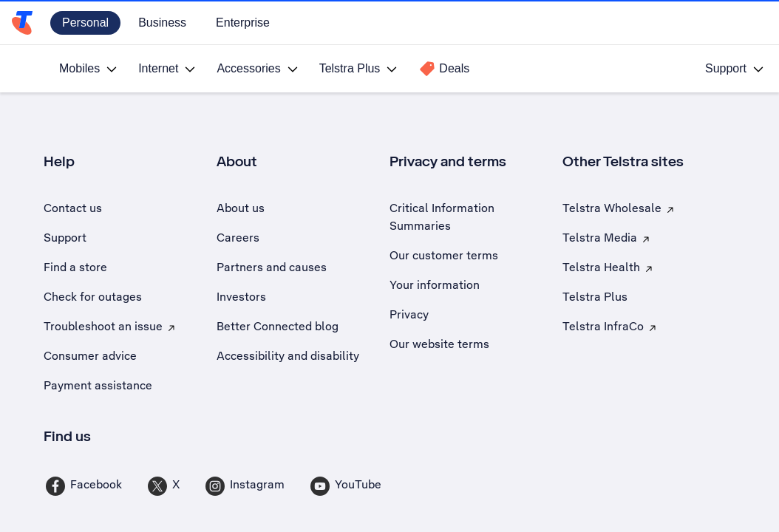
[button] (110, 253)
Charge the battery (569, 455)
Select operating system (104, 227)
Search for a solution (463, 221)
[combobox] (551, 256)
